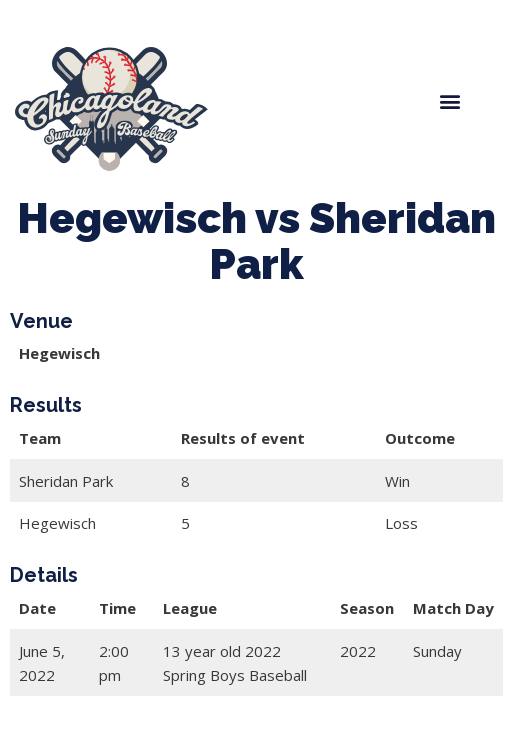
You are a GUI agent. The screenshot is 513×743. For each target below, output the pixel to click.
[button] (449, 101)
